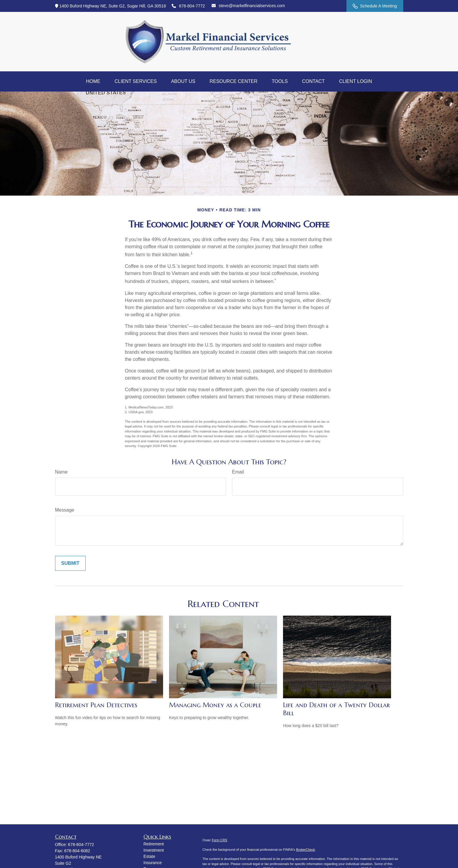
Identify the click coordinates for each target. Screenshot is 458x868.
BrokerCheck (306, 850)
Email (238, 472)
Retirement (154, 844)
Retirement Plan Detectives (96, 705)
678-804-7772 (188, 6)
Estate (149, 856)
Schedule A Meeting (375, 6)
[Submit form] (70, 563)
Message (65, 510)
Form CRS (220, 840)
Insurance (153, 863)
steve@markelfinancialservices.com (248, 6)
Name (61, 472)
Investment (154, 850)
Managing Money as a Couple (215, 705)
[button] (93, 81)
